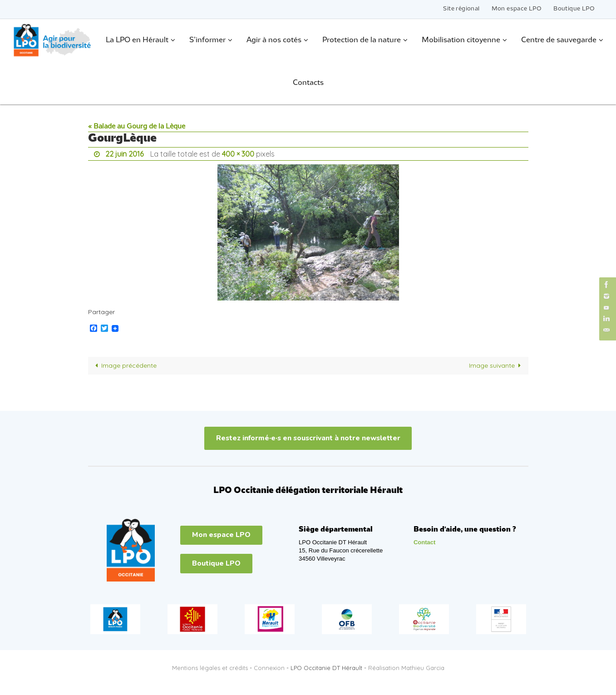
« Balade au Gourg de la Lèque (137, 127)
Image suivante (496, 365)
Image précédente (124, 365)
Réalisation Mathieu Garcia (406, 668)
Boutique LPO (574, 9)
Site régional (461, 9)
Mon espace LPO (517, 9)
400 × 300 (238, 154)
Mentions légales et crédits (210, 668)
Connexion (269, 668)
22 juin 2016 (124, 154)
